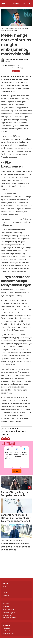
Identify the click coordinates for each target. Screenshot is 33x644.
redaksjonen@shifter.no (10, 618)
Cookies (5, 593)
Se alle (16, 471)
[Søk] (24, 4)
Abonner (16, 3)
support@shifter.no (9, 609)
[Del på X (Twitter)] (16, 71)
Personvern (6, 590)
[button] (30, 444)
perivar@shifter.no (8, 633)
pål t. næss (22, 431)
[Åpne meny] (30, 4)
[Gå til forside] (3, 3)
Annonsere (6, 596)
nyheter (5, 434)
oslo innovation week (10, 428)
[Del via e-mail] (19, 71)
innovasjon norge (9, 431)
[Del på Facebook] (14, 71)
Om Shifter (6, 587)
